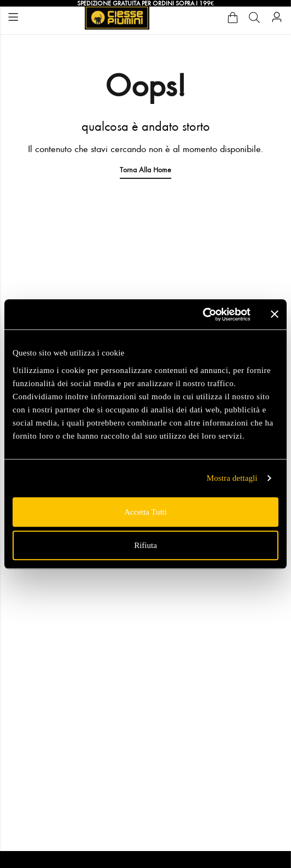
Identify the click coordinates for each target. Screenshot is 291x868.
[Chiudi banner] (275, 314)
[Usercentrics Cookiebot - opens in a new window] (203, 314)
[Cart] (232, 18)
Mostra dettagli (232, 478)
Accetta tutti (145, 512)
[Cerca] (254, 18)
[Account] (277, 17)
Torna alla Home (145, 170)
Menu (13, 17)
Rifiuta (145, 545)
